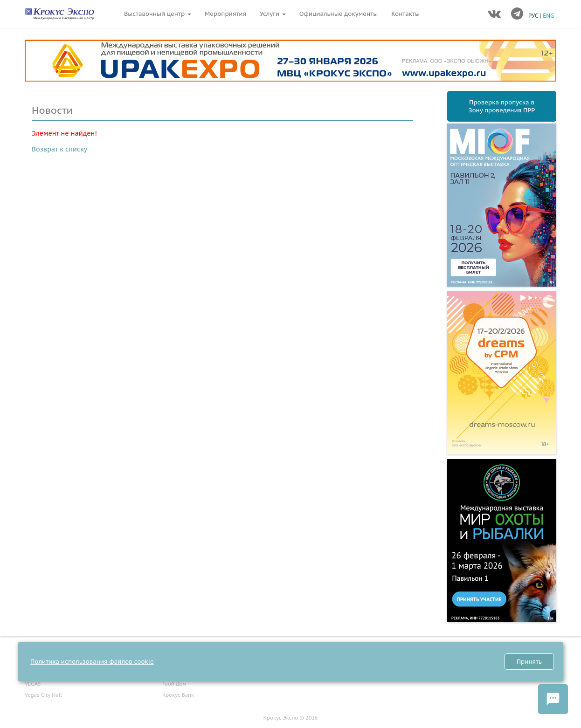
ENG (548, 16)
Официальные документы (339, 14)
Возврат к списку (59, 149)
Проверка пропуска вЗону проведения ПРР (502, 106)
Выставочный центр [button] (158, 14)
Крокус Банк (178, 695)
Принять (529, 662)
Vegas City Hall (43, 695)
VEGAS (33, 684)
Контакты (405, 14)
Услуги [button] (273, 14)
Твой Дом (174, 684)
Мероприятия (225, 14)
